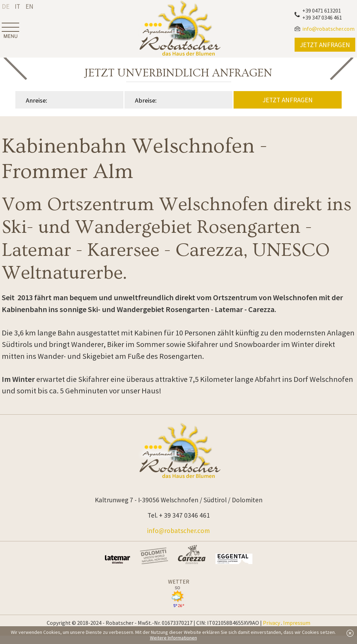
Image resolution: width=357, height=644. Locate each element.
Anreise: (36, 100)
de (6, 6)
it (17, 6)
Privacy (271, 623)
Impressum (297, 623)
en (29, 6)
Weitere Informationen (173, 638)
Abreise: (146, 100)
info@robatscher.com (178, 531)
